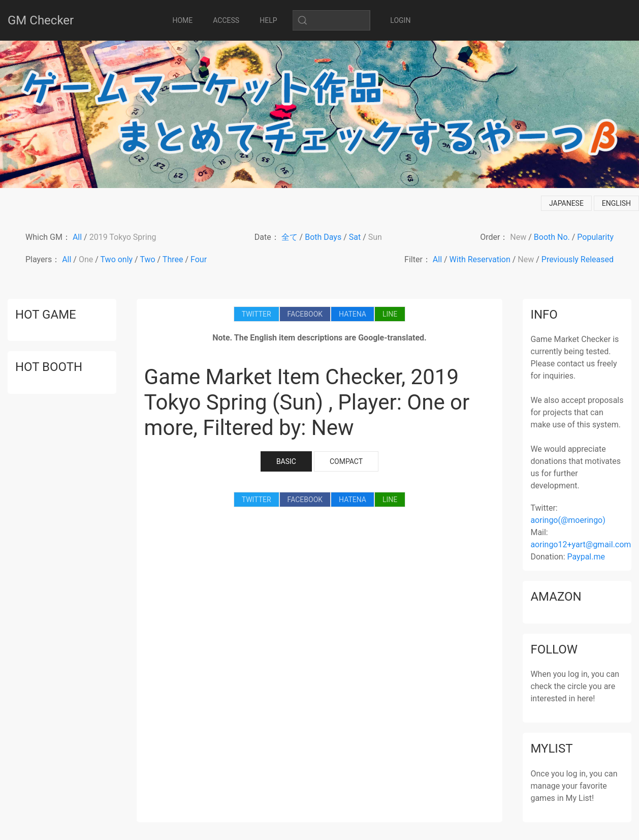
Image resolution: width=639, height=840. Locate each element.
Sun (375, 237)
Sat (355, 237)
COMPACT (346, 461)
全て (290, 237)
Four (199, 259)
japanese (566, 203)
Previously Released (578, 259)
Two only (117, 259)
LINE (390, 314)
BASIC (286, 461)
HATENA (353, 314)
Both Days (323, 237)
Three (173, 259)
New (518, 237)
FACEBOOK (305, 314)
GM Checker (41, 20)
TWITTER (257, 314)
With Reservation (480, 259)
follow (554, 649)
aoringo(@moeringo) (568, 520)
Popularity (595, 237)
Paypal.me (586, 557)
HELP (268, 20)
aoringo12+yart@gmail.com (581, 545)
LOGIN (400, 20)
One (86, 259)
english (616, 203)
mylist (551, 749)
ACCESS (226, 20)
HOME (183, 20)
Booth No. (552, 237)
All (77, 237)
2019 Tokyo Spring (123, 237)
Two (147, 259)
